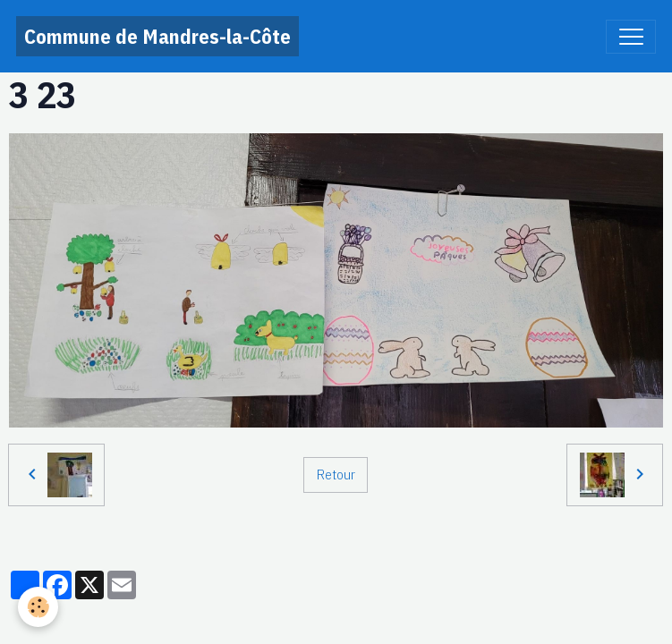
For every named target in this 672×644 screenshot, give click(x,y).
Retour (336, 474)
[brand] (157, 36)
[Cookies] (38, 607)
